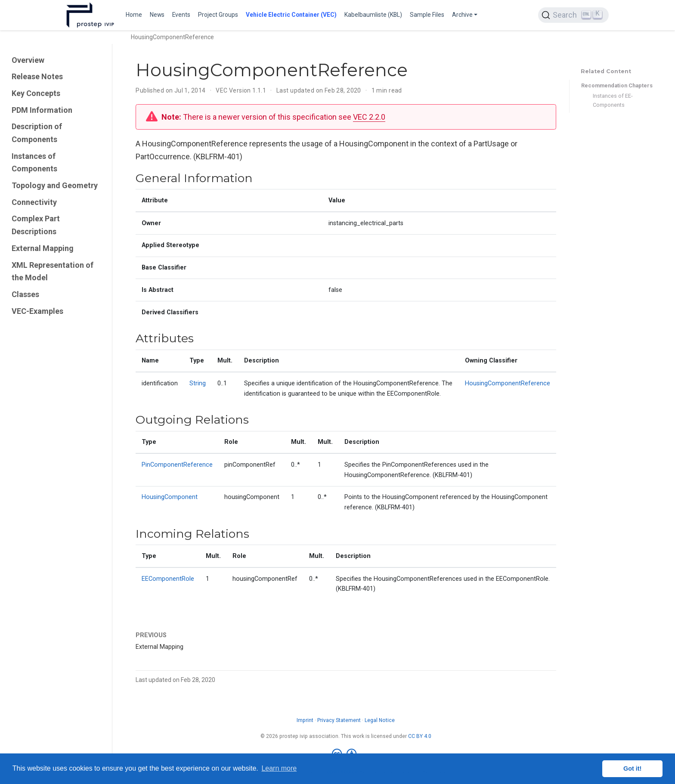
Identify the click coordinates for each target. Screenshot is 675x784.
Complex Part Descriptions (36, 225)
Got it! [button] (632, 769)
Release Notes (37, 76)
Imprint (305, 720)
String (198, 383)
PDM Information (42, 110)
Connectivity (34, 202)
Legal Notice (380, 720)
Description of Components (37, 133)
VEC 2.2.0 (369, 117)
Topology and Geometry (55, 185)
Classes (25, 294)
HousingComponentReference (508, 383)
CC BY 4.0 (420, 736)
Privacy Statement (339, 720)
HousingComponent (170, 497)
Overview (28, 60)
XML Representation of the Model (53, 271)
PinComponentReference (177, 465)
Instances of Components (34, 163)
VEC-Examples (37, 311)
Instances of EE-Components (613, 100)
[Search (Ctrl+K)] (573, 15)
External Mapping (43, 248)
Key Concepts (36, 93)
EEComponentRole (168, 579)
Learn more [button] (279, 768)
